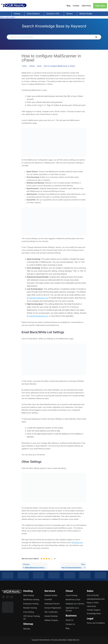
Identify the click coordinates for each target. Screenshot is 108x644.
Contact (76, 6)
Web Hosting (29, 595)
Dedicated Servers (52, 604)
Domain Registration (53, 608)
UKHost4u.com (77, 543)
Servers (69, 14)
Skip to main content (7, 17)
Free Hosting (29, 612)
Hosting (17, 14)
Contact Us (70, 624)
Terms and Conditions (96, 623)
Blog (68, 6)
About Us (69, 620)
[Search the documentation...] (50, 37)
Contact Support (93, 610)
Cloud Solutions (33, 14)
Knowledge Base (94, 614)
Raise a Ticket (93, 603)
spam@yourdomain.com (39, 298)
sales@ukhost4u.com (96, 599)
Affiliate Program (51, 620)
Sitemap (27, 629)
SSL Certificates (51, 612)
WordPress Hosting (31, 600)
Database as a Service (75, 604)
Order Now (100, 6)
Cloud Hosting (71, 595)
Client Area (86, 6)
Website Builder (86, 14)
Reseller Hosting (30, 608)
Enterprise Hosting (31, 604)
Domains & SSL (53, 14)
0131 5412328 (93, 595)
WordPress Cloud (73, 600)
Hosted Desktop (51, 616)
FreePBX (48, 600)
